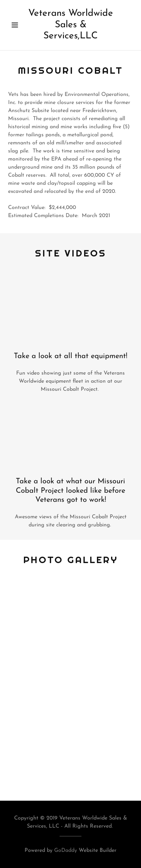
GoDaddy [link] (66, 850)
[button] (16, 25)
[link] (70, 25)
